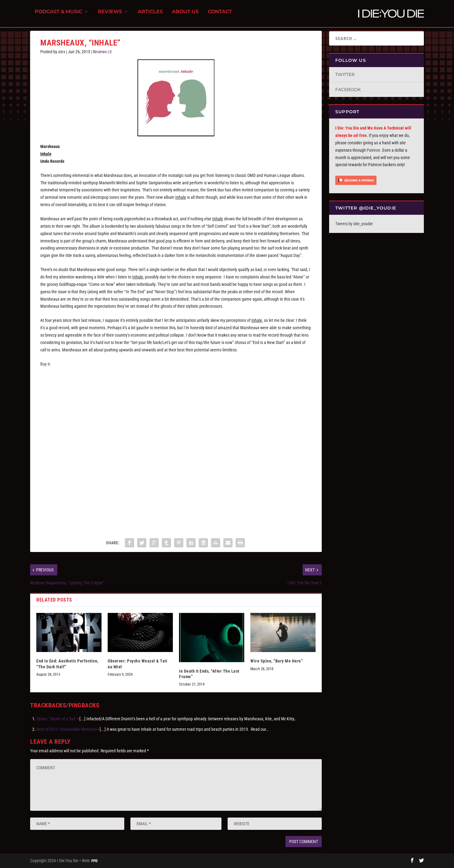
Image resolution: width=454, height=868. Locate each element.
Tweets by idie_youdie (354, 224)
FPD (94, 861)
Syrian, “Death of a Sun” (57, 719)
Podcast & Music (58, 16)
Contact (220, 16)
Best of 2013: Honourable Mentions (67, 729)
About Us (185, 16)
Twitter (345, 74)
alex (62, 52)
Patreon (373, 150)
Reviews (110, 16)
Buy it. (46, 364)
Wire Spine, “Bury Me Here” (277, 661)
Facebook (348, 90)
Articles (150, 16)
